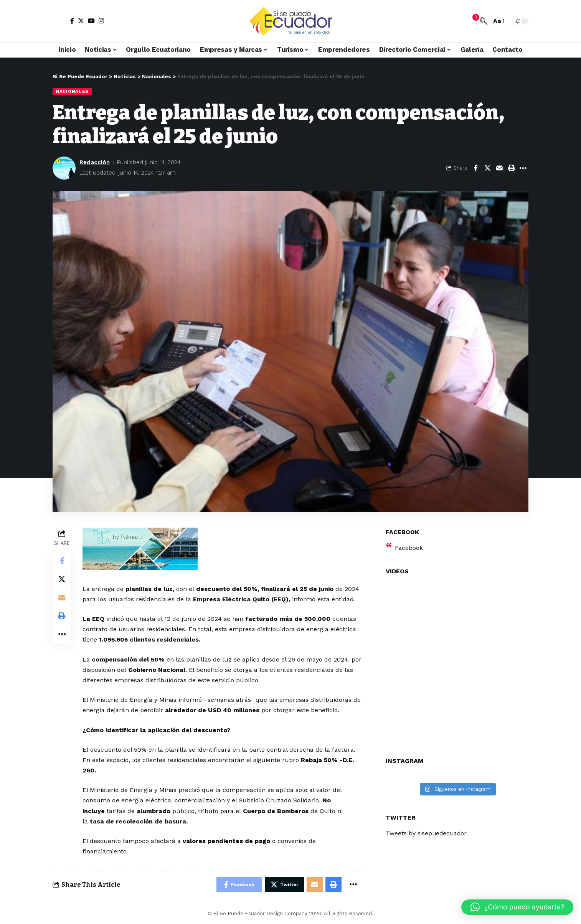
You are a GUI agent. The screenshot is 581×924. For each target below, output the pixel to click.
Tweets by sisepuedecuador (427, 832)
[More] (523, 168)
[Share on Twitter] (487, 168)
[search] (484, 21)
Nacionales (72, 91)
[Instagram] (101, 21)
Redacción (95, 162)
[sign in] (59, 21)
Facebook (409, 547)
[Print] (511, 168)
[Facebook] (72, 21)
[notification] (472, 21)
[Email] (499, 168)
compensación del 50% (128, 659)
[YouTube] (91, 21)
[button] (517, 907)
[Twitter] (81, 21)
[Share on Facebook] (475, 168)
